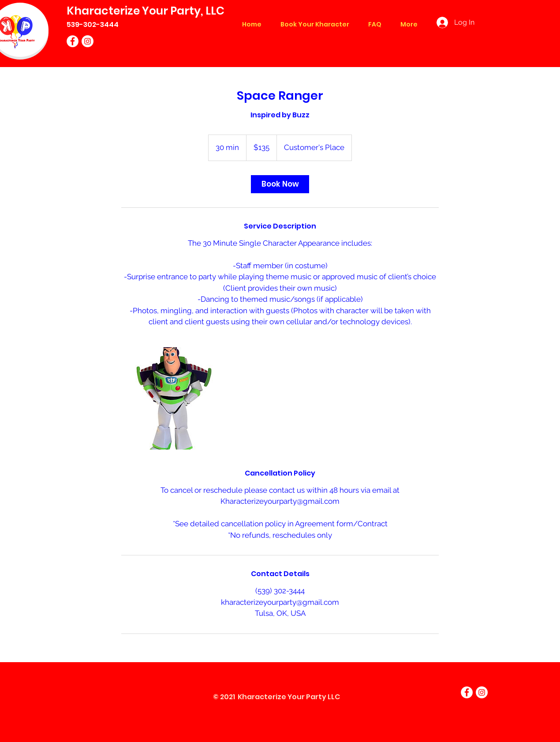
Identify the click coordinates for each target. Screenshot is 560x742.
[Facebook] (73, 41)
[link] (280, 184)
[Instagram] (88, 41)
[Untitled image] (172, 398)
